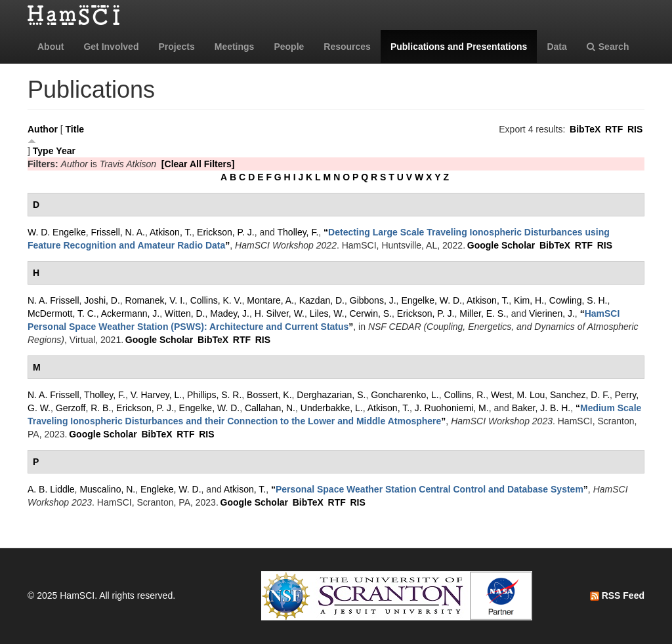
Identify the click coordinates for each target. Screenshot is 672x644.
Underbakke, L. (332, 408)
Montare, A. (270, 300)
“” (430, 489)
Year (66, 151)
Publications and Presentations (459, 47)
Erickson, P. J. (226, 232)
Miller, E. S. (483, 313)
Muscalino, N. (107, 489)
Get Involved (111, 47)
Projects (176, 47)
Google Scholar (501, 245)
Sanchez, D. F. (580, 395)
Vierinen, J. (552, 313)
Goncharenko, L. (405, 395)
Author (43, 129)
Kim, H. (529, 300)
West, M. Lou (518, 395)
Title (75, 129)
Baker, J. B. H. (541, 408)
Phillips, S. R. (214, 395)
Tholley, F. (298, 232)
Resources (347, 47)
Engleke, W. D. (171, 489)
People (289, 47)
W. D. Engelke (57, 232)
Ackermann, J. (130, 313)
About (51, 47)
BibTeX (585, 129)
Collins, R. (465, 395)
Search (608, 47)
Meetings (235, 47)
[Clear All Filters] (198, 164)
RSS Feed (617, 595)
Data (556, 47)
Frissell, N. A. (117, 232)
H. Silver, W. (280, 313)
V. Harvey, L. (157, 395)
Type (43, 151)
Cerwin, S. (370, 313)
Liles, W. (327, 313)
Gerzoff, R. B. (84, 408)
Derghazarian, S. (331, 395)
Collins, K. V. (216, 300)
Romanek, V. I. (155, 300)
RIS (635, 129)
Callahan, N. (270, 408)
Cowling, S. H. (578, 300)
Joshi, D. (102, 300)
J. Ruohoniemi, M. (452, 408)
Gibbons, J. (373, 300)
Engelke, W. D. (431, 300)
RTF (614, 129)
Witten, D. (185, 313)
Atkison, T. (171, 232)
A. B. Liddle (51, 489)
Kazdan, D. (322, 300)
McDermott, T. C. (62, 313)
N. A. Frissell (53, 300)
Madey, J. (230, 313)
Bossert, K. (269, 395)
